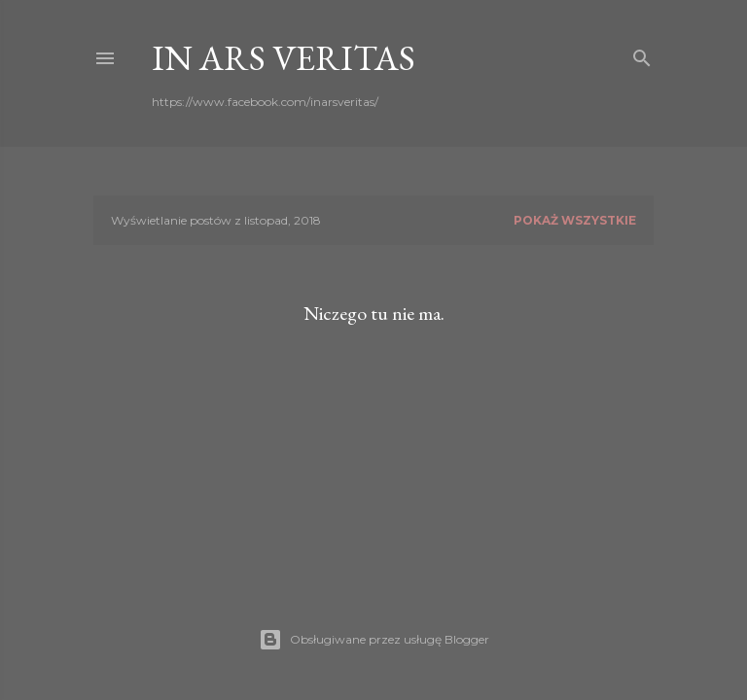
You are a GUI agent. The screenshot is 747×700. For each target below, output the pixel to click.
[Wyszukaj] (642, 54)
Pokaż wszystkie (575, 220)
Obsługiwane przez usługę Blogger (374, 640)
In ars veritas (284, 58)
